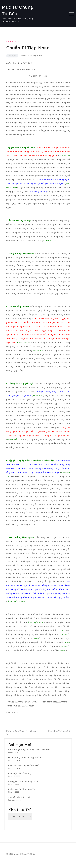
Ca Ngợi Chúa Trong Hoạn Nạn (23, 781)
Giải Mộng (12, 56)
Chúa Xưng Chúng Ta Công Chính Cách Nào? (30, 750)
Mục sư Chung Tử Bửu (33, 55)
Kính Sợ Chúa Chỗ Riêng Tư (22, 789)
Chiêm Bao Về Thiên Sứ (59, 731)
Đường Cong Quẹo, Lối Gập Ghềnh (25, 758)
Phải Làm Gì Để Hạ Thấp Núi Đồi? (24, 765)
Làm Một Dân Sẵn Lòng (20, 773)
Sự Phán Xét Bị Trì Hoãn (20, 797)
